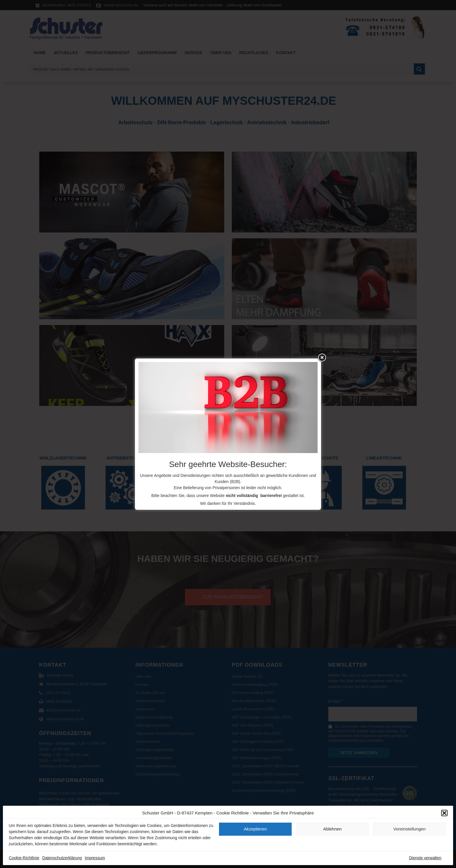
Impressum (95, 858)
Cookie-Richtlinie (24, 858)
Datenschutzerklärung (62, 858)
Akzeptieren (255, 829)
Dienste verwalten (425, 858)
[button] (444, 813)
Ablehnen (332, 829)
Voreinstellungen (410, 829)
